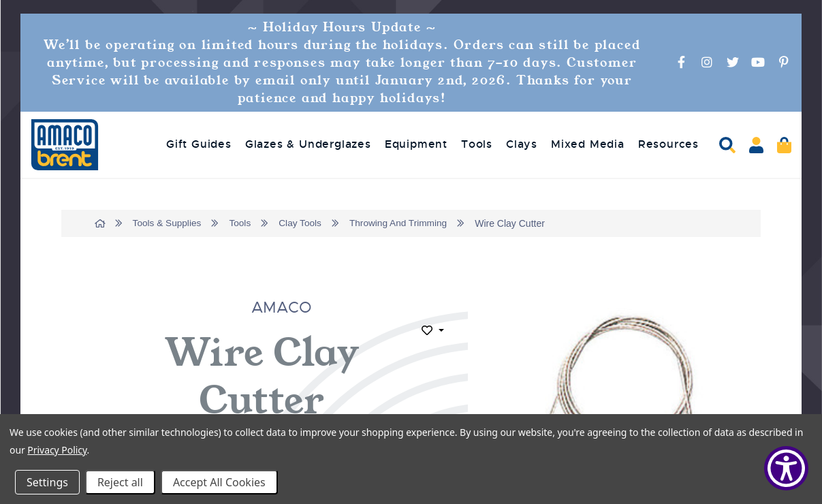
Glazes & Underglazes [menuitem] (308, 144)
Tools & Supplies (169, 223)
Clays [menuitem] (522, 144)
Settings (47, 482)
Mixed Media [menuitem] (588, 144)
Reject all (120, 482)
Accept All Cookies (219, 482)
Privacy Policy (57, 450)
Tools (243, 223)
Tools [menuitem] (477, 144)
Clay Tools (304, 223)
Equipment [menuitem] (416, 144)
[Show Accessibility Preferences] (786, 468)
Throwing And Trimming (404, 223)
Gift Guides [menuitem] (199, 144)
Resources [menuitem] (668, 144)
